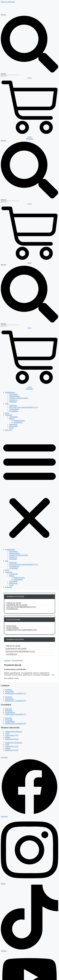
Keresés (4, 15)
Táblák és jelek (14, 603)
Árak (7, 404)
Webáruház (13, 402)
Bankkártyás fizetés (12, 739)
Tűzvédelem (13, 394)
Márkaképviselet (19, 421)
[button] (29, 490)
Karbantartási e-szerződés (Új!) (22, 630)
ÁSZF (7, 733)
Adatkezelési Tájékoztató (14, 732)
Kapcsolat (8, 430)
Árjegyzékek (14, 411)
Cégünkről (9, 415)
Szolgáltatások (10, 392)
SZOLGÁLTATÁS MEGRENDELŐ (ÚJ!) (24, 407)
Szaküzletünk (18, 422)
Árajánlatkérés (14, 409)
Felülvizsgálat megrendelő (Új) (16, 714)
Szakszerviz (13, 400)
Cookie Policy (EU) (12, 735)
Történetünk (13, 417)
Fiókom (8, 737)
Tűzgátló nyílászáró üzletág (19, 398)
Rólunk (12, 419)
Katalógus (11, 626)
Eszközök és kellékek (17, 605)
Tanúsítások (13, 424)
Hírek (7, 413)
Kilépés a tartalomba (8, 2)
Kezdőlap (7, 660)
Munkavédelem (15, 396)
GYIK (11, 428)
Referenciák (13, 426)
